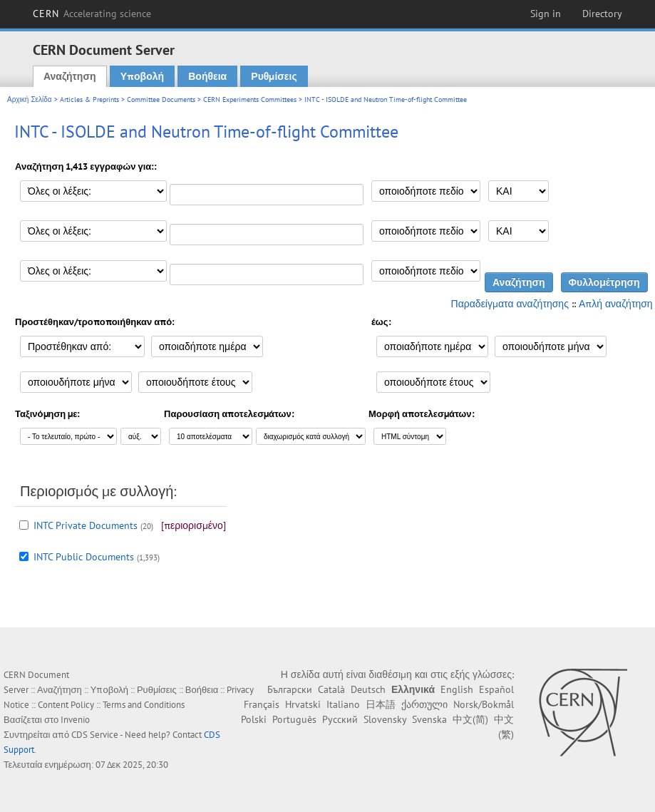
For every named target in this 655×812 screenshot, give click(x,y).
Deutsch (368, 689)
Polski (254, 719)
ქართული (424, 704)
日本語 (381, 704)
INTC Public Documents (84, 557)
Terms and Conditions (144, 705)
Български (290, 689)
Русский (340, 719)
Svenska (429, 719)
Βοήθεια (207, 76)
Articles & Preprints (89, 99)
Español (496, 689)
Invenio (75, 720)
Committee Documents (161, 99)
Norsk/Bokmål (484, 704)
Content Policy (66, 705)
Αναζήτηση (70, 76)
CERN (92, 14)
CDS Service (95, 735)
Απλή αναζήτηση (616, 304)
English (457, 689)
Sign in (546, 14)
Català (331, 689)
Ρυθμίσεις (274, 76)
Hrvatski (303, 704)
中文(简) (470, 719)
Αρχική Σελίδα (30, 99)
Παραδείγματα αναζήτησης (510, 304)
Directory (602, 14)
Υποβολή (142, 76)
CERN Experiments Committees (250, 99)
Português (294, 719)
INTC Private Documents (86, 525)
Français (262, 704)
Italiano (343, 704)
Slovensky (385, 719)
